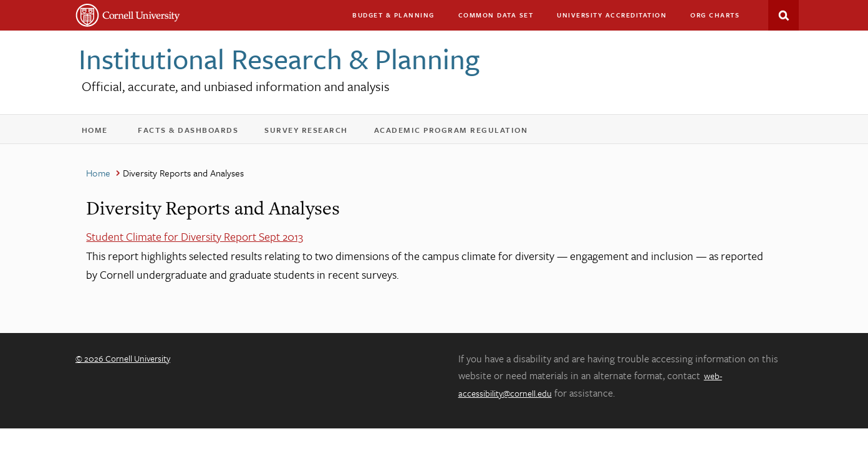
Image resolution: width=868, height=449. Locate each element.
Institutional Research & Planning (279, 58)
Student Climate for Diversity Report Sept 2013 (195, 236)
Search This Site (784, 15)
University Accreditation (617, 18)
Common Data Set (496, 15)
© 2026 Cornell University (123, 358)
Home (101, 133)
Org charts (715, 15)
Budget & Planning (393, 15)
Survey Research (314, 133)
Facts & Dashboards (196, 133)
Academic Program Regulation (459, 133)
